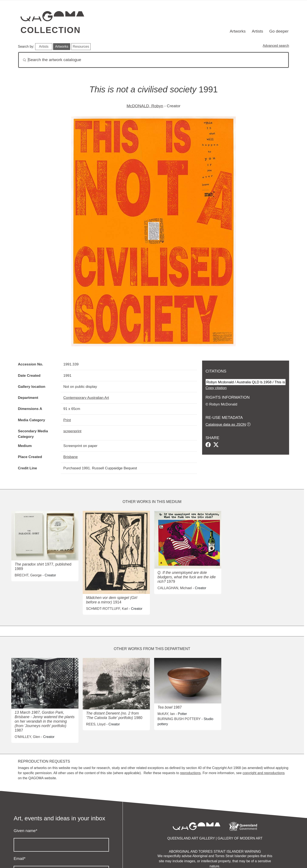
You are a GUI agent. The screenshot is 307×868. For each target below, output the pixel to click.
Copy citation (216, 388)
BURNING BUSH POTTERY (179, 719)
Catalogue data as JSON (226, 424)
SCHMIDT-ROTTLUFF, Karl (107, 609)
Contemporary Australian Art (86, 398)
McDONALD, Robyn (145, 106)
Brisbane (71, 457)
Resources (81, 47)
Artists (257, 31)
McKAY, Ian (166, 714)
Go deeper (279, 31)
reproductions (190, 773)
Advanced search (276, 46)
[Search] (153, 60)
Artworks (238, 31)
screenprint (72, 431)
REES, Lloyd (96, 724)
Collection (51, 30)
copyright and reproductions (264, 773)
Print (67, 420)
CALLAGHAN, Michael (175, 588)
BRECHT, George (28, 575)
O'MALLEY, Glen (27, 737)
